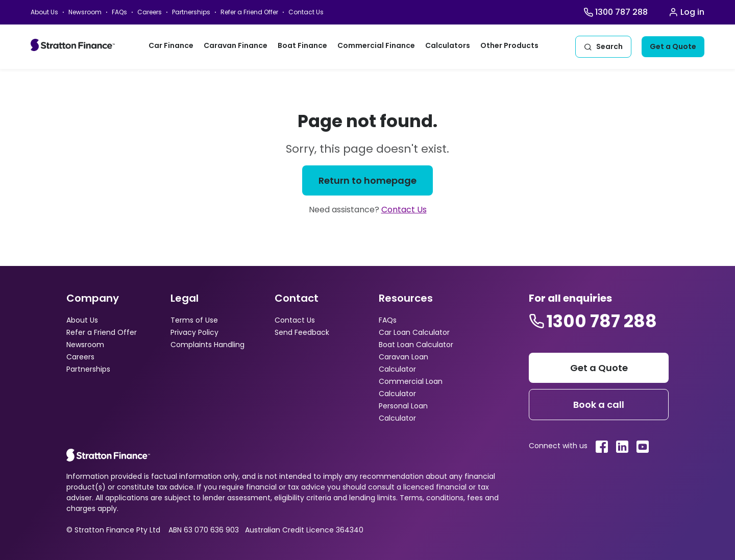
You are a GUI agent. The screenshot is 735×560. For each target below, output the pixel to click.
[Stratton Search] (603, 47)
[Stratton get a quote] (599, 368)
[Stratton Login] (686, 12)
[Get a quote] (673, 47)
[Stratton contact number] (593, 321)
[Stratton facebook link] (602, 447)
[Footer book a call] (599, 405)
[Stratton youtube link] (643, 447)
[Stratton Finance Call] (616, 12)
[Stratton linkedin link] (622, 447)
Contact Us (404, 210)
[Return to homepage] (367, 180)
